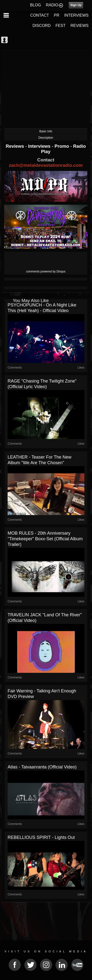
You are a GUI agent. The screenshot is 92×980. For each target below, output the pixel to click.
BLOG (36, 5)
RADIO (52, 5)
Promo (62, 146)
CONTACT (39, 15)
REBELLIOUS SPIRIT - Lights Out (41, 837)
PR (56, 15)
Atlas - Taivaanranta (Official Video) (42, 767)
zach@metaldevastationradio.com (46, 165)
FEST (60, 26)
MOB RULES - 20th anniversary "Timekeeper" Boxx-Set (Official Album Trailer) (45, 539)
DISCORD (42, 26)
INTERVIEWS (76, 15)
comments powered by (46, 271)
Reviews (15, 146)
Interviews (40, 146)
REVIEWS (79, 26)
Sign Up (76, 5)
